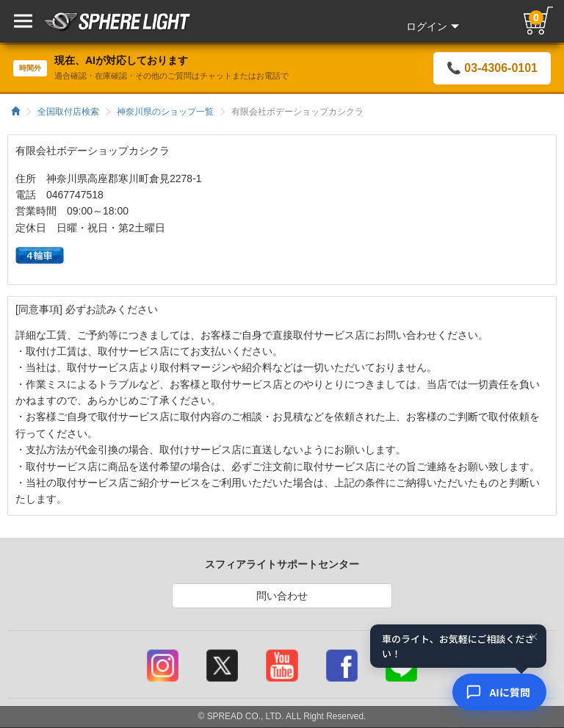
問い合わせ (282, 596)
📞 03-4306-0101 (492, 68)
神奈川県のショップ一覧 (165, 112)
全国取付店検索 (68, 112)
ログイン (433, 26)
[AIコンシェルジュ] (499, 692)
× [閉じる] (534, 637)
